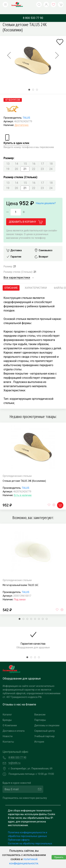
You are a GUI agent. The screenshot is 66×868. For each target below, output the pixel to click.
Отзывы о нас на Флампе (19, 699)
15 (25, 158)
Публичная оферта (19, 835)
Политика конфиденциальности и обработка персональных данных (28, 829)
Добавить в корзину (26, 217)
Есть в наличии (23, 490)
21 (25, 164)
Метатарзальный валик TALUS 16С (21, 579)
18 (51, 158)
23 (42, 164)
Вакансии (40, 709)
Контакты (8, 736)
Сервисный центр (45, 726)
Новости (8, 731)
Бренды (7, 715)
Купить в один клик (16, 138)
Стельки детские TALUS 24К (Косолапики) (24, 475)
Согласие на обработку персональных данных (30, 840)
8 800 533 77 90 (33, 13)
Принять (59, 857)
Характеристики (36, 283)
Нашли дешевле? (46, 198)
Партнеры (40, 715)
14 (17, 158)
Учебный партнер (44, 731)
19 (8, 164)
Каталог (7, 709)
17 (42, 158)
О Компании (10, 720)
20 (16, 164)
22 (34, 164)
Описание (11, 283)
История (39, 736)
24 (51, 164)
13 (8, 158)
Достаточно (22, 120)
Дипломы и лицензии (47, 720)
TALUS (26, 112)
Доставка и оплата (14, 726)
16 (34, 158)
